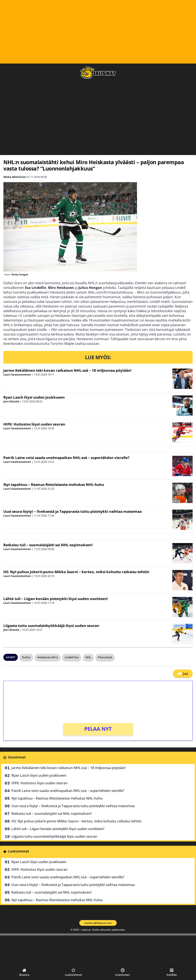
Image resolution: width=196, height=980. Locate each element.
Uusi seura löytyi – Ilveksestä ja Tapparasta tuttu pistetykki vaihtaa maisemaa (73, 511)
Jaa (183, 674)
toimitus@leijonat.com (98, 923)
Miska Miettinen (15, 177)
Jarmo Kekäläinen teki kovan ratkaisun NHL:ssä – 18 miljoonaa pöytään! (67, 370)
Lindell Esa (72, 657)
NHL (88, 657)
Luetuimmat (19, 851)
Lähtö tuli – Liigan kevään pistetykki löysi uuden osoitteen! (56, 599)
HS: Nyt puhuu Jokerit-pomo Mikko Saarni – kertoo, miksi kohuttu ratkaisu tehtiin (76, 572)
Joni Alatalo (11, 401)
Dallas (26, 657)
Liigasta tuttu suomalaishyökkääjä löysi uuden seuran (51, 626)
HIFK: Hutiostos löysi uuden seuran (34, 424)
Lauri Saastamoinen (17, 374)
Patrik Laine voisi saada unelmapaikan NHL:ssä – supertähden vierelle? (66, 458)
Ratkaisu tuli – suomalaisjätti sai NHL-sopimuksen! (48, 545)
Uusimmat (17, 757)
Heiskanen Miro (48, 657)
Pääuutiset (105, 657)
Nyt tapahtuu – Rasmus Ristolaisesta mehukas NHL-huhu (54, 484)
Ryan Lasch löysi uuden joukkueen (34, 397)
